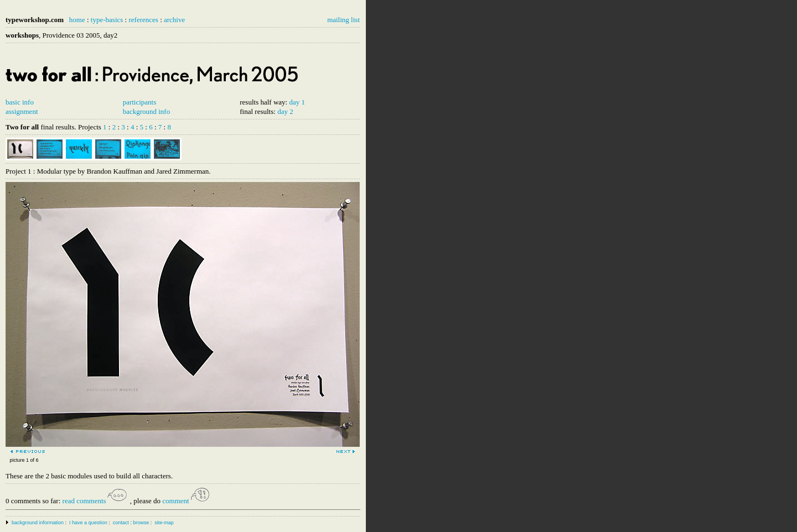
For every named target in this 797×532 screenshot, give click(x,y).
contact (121, 523)
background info (147, 111)
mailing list (343, 20)
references (143, 20)
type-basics (107, 20)
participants (140, 102)
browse (141, 523)
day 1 (297, 102)
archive (174, 20)
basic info (20, 102)
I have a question (88, 523)
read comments (95, 501)
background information (38, 523)
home (77, 20)
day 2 (285, 111)
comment (187, 501)
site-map (164, 523)
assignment (22, 111)
